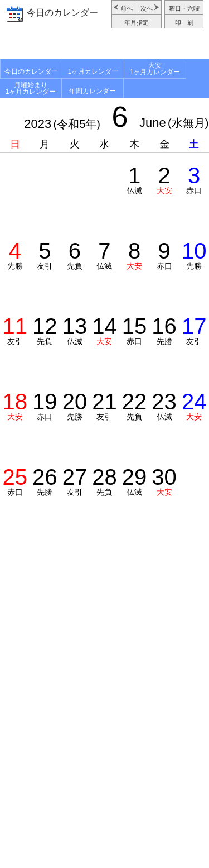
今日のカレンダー (62, 13)
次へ (147, 8)
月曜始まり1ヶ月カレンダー (31, 88)
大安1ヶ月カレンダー (155, 69)
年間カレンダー (93, 91)
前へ (127, 8)
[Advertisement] (104, 45)
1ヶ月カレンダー (93, 71)
